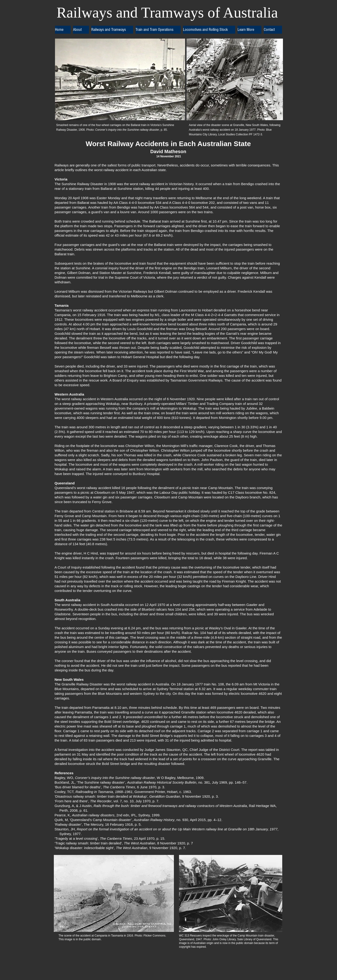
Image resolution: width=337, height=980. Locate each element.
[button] (81, 30)
